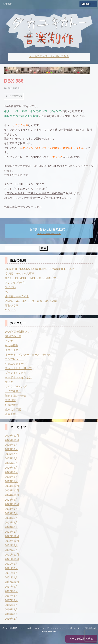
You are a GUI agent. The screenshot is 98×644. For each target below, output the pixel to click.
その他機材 (12, 345)
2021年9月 (11, 564)
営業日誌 (10, 400)
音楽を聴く (12, 414)
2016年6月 (11, 605)
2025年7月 (11, 454)
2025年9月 (11, 445)
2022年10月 (12, 541)
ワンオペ (10, 310)
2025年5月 (11, 463)
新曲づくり (12, 306)
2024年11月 (12, 490)
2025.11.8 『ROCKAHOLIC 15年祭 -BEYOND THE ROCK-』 (42, 269)
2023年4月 (11, 523)
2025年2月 (11, 477)
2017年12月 (12, 582)
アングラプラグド (16, 283)
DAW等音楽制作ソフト (19, 332)
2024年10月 (12, 495)
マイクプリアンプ (14, 96)
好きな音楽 (12, 405)
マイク (9, 382)
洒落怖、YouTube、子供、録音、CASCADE (31, 301)
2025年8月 (11, 449)
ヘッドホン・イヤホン (18, 377)
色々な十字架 (13, 409)
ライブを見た (13, 391)
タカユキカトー (14, 364)
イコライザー (13, 350)
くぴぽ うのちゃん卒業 (20, 273)
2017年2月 (11, 600)
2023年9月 (11, 509)
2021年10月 (12, 559)
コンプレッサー (14, 359)
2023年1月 (11, 532)
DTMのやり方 (13, 336)
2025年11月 (12, 436)
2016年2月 (11, 619)
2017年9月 (11, 587)
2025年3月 (11, 472)
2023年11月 (12, 504)
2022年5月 (11, 550)
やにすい (10, 287)
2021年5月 (11, 573)
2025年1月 (11, 481)
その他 (9, 341)
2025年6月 (11, 458)
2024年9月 (11, 500)
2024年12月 (12, 486)
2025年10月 (12, 440)
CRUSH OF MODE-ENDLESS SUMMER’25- (32, 278)
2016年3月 (11, 614)
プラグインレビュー (17, 373)
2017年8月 (11, 591)
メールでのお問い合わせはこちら (49, 56)
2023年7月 (11, 513)
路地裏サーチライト (17, 296)
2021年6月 (11, 568)
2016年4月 (11, 609)
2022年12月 (12, 536)
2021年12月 (12, 555)
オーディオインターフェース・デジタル (29, 355)
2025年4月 (11, 468)
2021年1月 (11, 577)
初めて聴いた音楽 (16, 396)
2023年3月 (11, 527)
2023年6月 (11, 518)
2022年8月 (11, 545)
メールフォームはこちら (49, 233)
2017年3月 (11, 596)
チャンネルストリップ (18, 368)
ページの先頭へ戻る (81, 639)
